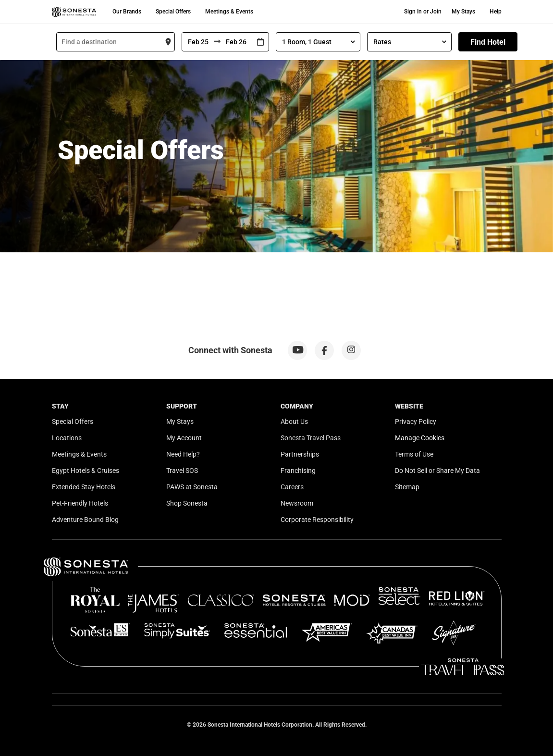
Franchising (298, 471)
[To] (236, 42)
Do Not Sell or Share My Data (437, 471)
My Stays (463, 12)
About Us (294, 421)
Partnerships (300, 454)
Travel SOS (182, 471)
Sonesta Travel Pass (311, 438)
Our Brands (127, 12)
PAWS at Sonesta (192, 487)
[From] (198, 42)
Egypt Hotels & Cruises (86, 471)
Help (496, 12)
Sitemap (407, 487)
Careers (292, 487)
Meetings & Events (229, 12)
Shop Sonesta (187, 503)
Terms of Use (414, 454)
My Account (184, 438)
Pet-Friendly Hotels (80, 503)
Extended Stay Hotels (84, 487)
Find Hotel (488, 42)
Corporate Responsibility (317, 520)
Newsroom (297, 503)
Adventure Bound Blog (85, 520)
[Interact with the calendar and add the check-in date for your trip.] (260, 42)
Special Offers (173, 12)
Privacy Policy (416, 421)
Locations (67, 438)
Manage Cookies (420, 438)
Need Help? (183, 454)
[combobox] (116, 42)
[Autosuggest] (116, 42)
